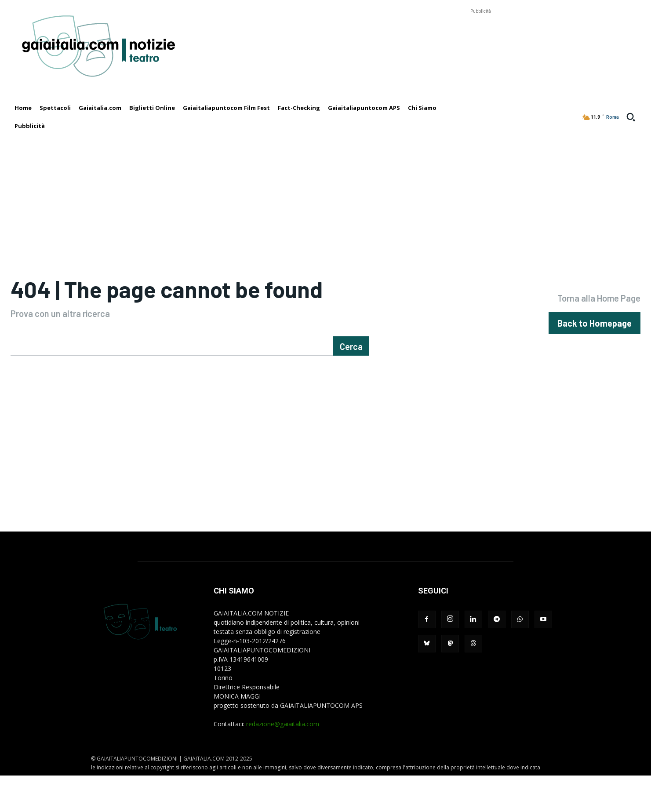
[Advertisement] (480, 36)
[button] (631, 117)
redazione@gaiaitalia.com (283, 760)
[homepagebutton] (595, 341)
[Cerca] (351, 382)
